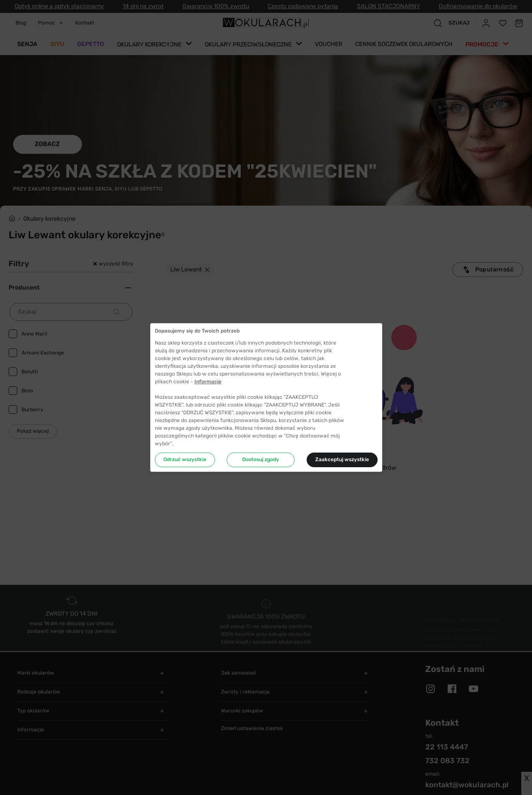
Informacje (208, 382)
